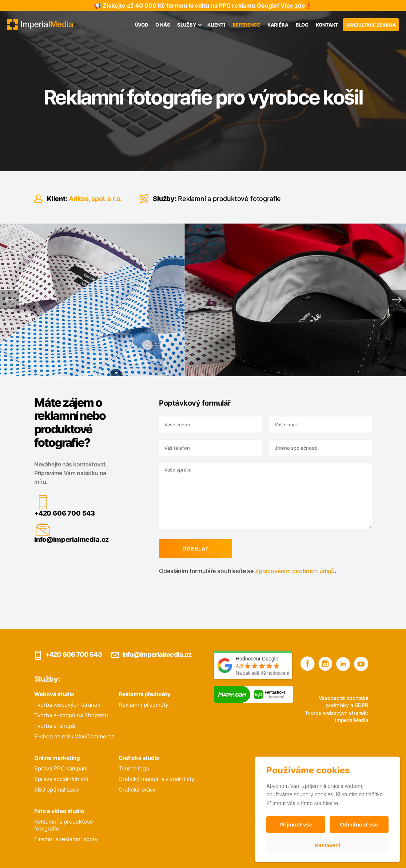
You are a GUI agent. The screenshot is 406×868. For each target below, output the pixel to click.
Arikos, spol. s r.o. (95, 199)
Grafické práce (137, 790)
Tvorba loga (134, 768)
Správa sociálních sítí (61, 779)
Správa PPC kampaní (61, 768)
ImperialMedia (352, 720)
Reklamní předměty (144, 705)
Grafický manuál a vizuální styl (157, 779)
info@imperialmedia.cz (69, 539)
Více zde (293, 5)
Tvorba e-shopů (55, 726)
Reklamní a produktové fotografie (229, 199)
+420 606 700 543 (62, 513)
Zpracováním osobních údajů (292, 571)
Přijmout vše (296, 824)
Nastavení (328, 845)
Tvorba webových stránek (67, 705)
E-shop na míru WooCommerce (74, 736)
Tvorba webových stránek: (337, 713)
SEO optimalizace (57, 790)
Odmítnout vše (359, 824)
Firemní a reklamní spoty (66, 839)
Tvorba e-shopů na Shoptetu (71, 715)
